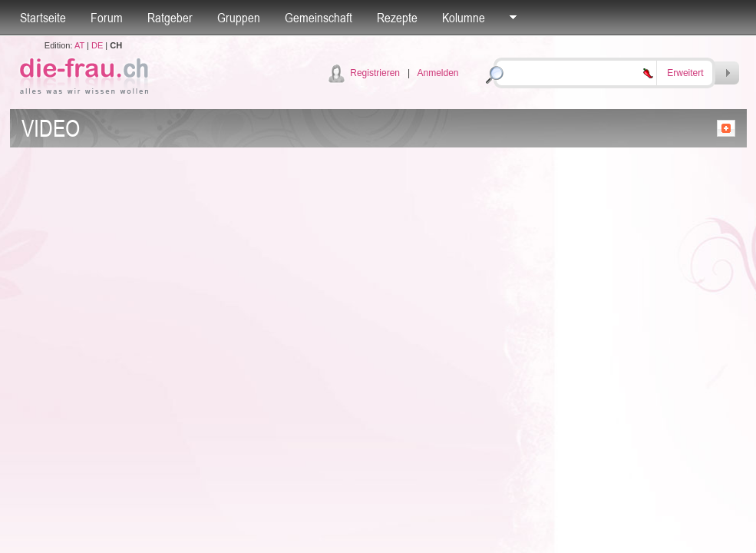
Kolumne (464, 18)
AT (79, 45)
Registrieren (375, 73)
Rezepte (397, 18)
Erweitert (685, 73)
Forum (107, 18)
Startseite (43, 18)
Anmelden (437, 73)
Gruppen (239, 18)
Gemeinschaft (319, 18)
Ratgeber (170, 18)
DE (97, 45)
